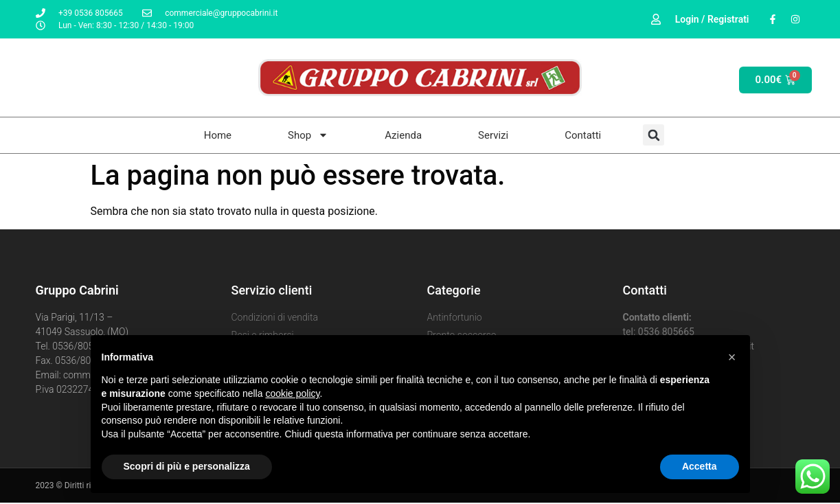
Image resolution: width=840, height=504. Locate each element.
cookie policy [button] (292, 393)
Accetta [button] (700, 466)
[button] (732, 357)
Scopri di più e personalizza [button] (187, 466)
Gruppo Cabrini (77, 290)
